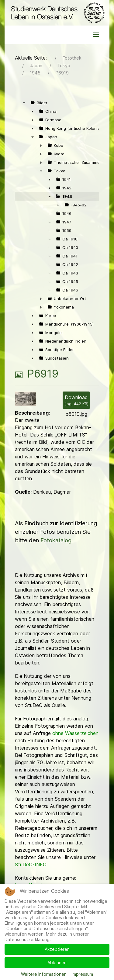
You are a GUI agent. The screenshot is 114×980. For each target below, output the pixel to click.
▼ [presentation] (24, 103)
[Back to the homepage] (57, 13)
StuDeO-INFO (31, 864)
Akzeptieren (57, 949)
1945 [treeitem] (67, 196)
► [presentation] (33, 111)
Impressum (82, 974)
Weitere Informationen (44, 974)
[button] (96, 35)
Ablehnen (57, 963)
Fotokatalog (56, 540)
